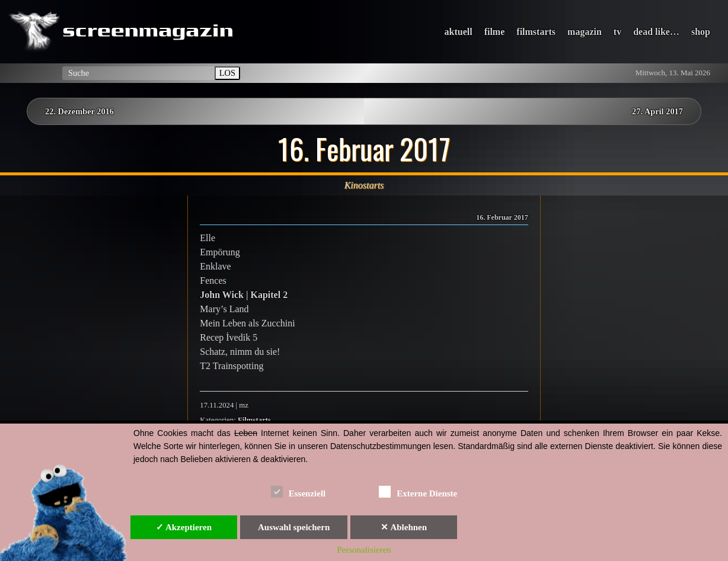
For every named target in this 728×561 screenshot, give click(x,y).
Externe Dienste (418, 491)
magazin (585, 32)
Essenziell (298, 491)
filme (495, 32)
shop (701, 32)
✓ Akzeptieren (184, 527)
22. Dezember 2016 (79, 111)
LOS (227, 73)
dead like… (656, 32)
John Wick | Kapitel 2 (244, 295)
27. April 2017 (657, 111)
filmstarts (536, 32)
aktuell (459, 32)
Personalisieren (364, 550)
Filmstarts (254, 420)
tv (617, 32)
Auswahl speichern (294, 527)
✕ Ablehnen (404, 527)
